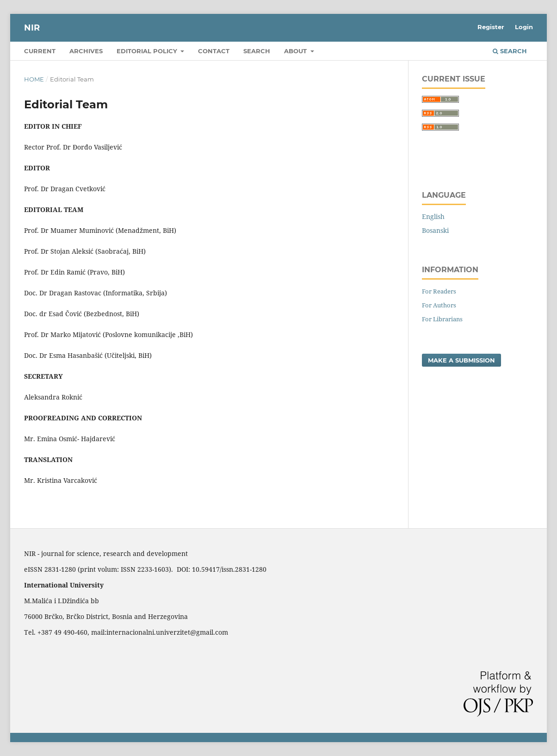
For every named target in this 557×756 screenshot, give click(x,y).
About (296, 51)
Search (257, 51)
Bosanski (435, 230)
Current (40, 51)
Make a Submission (461, 360)
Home (34, 79)
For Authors (439, 305)
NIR (32, 28)
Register (491, 27)
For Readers (439, 291)
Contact (214, 51)
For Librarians (442, 319)
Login (524, 27)
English (433, 216)
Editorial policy (148, 51)
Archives (86, 51)
